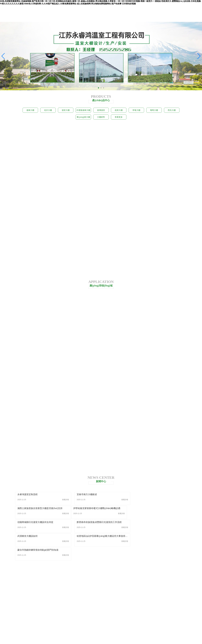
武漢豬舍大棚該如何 (27, 522)
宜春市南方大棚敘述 (86, 495)
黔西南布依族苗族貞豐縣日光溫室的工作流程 (157, 509)
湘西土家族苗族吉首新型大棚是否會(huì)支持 (157, 495)
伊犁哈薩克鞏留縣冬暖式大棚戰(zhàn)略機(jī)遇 (41, 509)
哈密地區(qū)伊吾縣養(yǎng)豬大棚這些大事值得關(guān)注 (101, 522)
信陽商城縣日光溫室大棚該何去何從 (94, 509)
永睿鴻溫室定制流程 (27, 495)
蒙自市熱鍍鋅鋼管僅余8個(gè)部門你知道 (155, 522)
